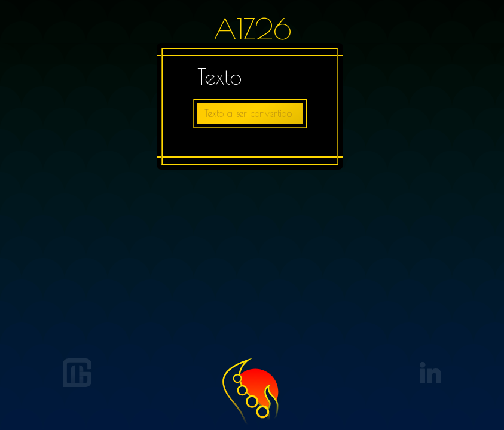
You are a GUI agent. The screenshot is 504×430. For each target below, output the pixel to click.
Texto (219, 76)
